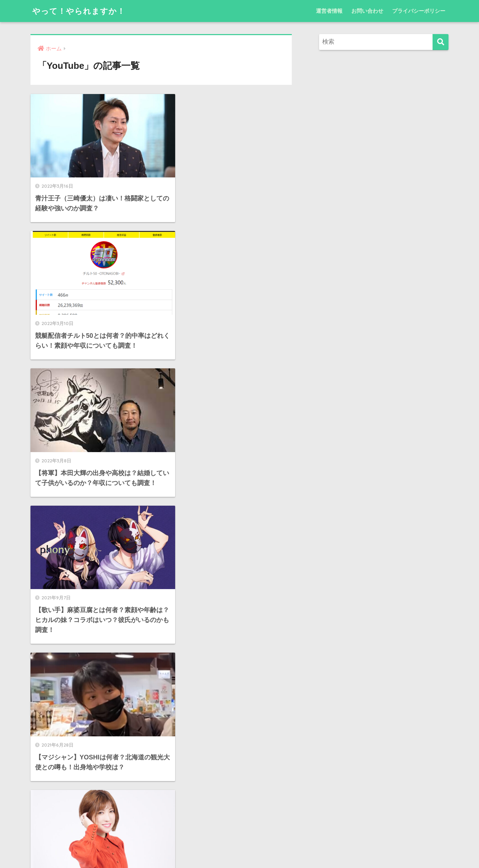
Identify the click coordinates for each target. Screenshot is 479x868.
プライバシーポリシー (419, 11)
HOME (239, 838)
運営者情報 (329, 11)
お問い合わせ (367, 11)
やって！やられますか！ (81, 11)
